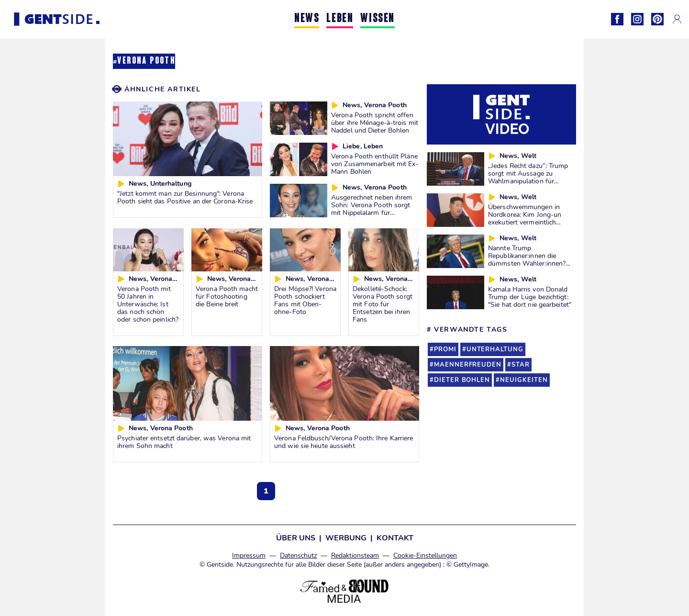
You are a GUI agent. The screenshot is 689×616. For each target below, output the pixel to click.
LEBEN (340, 19)
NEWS (307, 19)
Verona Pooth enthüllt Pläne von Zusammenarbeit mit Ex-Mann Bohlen (375, 164)
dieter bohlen (462, 380)
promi (445, 349)
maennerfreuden (468, 365)
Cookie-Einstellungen (425, 555)
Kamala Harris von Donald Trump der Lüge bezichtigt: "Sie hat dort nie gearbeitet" (530, 297)
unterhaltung (495, 349)
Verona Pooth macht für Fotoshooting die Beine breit (227, 296)
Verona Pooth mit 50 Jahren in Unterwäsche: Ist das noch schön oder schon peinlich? (148, 304)
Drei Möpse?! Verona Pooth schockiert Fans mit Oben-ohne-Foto (305, 300)
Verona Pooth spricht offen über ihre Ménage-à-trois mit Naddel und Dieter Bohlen (375, 123)
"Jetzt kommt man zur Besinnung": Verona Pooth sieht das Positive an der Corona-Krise (185, 197)
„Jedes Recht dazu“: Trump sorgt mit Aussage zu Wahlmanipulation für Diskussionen (528, 177)
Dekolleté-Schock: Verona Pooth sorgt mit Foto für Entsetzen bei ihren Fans (383, 304)
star (521, 365)
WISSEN (378, 19)
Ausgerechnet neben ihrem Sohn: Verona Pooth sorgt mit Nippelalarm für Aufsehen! (372, 209)
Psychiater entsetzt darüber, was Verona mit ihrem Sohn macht (184, 442)
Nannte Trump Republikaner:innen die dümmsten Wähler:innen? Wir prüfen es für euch (527, 259)
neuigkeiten (524, 380)
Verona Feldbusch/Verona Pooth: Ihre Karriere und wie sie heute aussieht (344, 442)
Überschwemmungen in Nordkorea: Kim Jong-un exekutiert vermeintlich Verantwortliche (525, 218)
